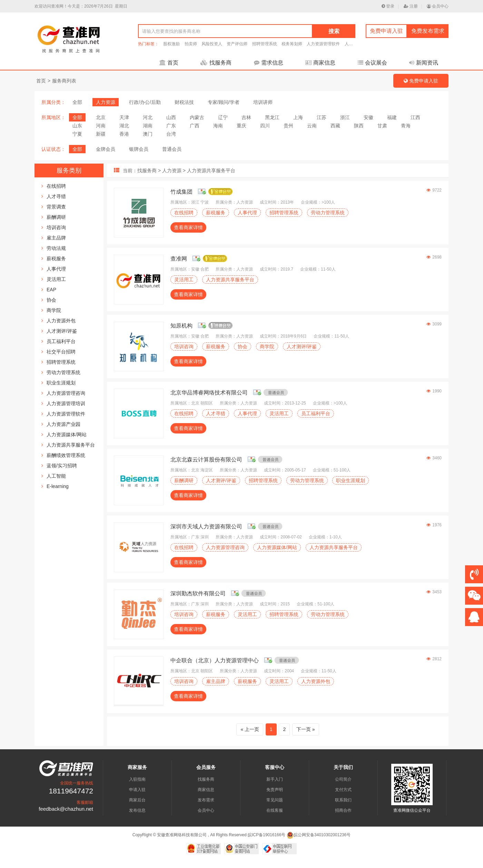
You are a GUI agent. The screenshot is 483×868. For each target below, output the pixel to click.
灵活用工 (56, 279)
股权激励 (171, 44)
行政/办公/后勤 (145, 102)
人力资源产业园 (63, 424)
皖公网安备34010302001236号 (319, 835)
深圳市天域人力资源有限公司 (206, 526)
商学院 (54, 310)
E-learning (58, 486)
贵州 (288, 126)
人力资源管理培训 (66, 403)
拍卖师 (191, 44)
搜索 (334, 31)
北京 (101, 117)
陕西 (359, 126)
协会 (51, 300)
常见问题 (275, 800)
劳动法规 (56, 248)
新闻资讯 (424, 63)
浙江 (345, 117)
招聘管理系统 (265, 44)
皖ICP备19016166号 (267, 835)
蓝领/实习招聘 (62, 466)
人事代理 (56, 269)
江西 (415, 117)
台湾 (171, 134)
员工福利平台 (61, 341)
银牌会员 (139, 149)
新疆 (101, 134)
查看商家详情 (188, 227)
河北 (148, 117)
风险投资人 (212, 44)
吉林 (246, 117)
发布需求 (206, 800)
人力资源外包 (61, 321)
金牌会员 (106, 149)
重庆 (241, 126)
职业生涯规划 (61, 383)
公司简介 (343, 779)
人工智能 (56, 476)
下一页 (304, 729)
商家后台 (137, 800)
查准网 (179, 259)
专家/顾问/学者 (224, 102)
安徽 (368, 117)
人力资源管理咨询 (66, 393)
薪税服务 (56, 259)
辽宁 (223, 117)
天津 (124, 117)
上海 (298, 117)
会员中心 (438, 6)
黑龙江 (272, 117)
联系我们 (343, 800)
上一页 (252, 729)
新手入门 (275, 779)
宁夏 (77, 134)
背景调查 (56, 207)
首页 (169, 63)
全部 (77, 102)
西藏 (335, 126)
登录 (388, 6)
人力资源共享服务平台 (71, 445)
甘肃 (382, 126)
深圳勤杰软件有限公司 (198, 593)
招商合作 (343, 810)
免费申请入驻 (386, 31)
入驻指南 (137, 779)
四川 (265, 126)
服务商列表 (64, 81)
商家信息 (320, 63)
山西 (171, 117)
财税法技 (184, 102)
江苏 (322, 117)
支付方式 (343, 790)
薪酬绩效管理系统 (66, 455)
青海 (406, 126)
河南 (101, 126)
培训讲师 (263, 102)
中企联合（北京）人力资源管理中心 (215, 660)
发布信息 (137, 810)
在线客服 (275, 810)
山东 (77, 126)
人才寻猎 (56, 196)
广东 (171, 126)
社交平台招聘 (61, 352)
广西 (195, 126)
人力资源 (106, 102)
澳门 (148, 134)
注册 (411, 6)
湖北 (124, 126)
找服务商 (216, 63)
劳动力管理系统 (63, 372)
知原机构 (181, 326)
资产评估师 (237, 44)
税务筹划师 (292, 44)
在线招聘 (56, 186)
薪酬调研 (56, 217)
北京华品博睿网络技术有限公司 (209, 393)
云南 (312, 126)
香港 (124, 134)
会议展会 (372, 63)
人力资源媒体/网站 (67, 435)
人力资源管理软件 (323, 44)
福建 (392, 117)
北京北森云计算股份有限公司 (206, 460)
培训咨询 (56, 227)
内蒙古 (197, 117)
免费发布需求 (428, 31)
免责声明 (275, 790)
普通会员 (172, 149)
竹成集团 (181, 192)
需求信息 (269, 63)
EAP (51, 290)
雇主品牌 (56, 238)
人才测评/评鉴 (62, 331)
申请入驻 (137, 790)
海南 (218, 126)
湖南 (148, 126)
